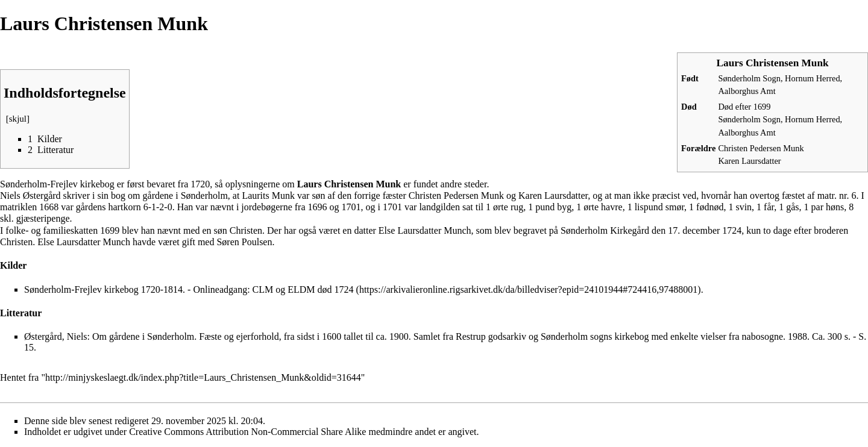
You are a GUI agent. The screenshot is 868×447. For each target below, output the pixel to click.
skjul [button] (18, 119)
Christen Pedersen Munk (761, 148)
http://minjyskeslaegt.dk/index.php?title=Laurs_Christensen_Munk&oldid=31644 (203, 377)
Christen (246, 230)
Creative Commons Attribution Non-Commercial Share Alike (247, 432)
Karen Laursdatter (749, 161)
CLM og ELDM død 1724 (303, 289)
